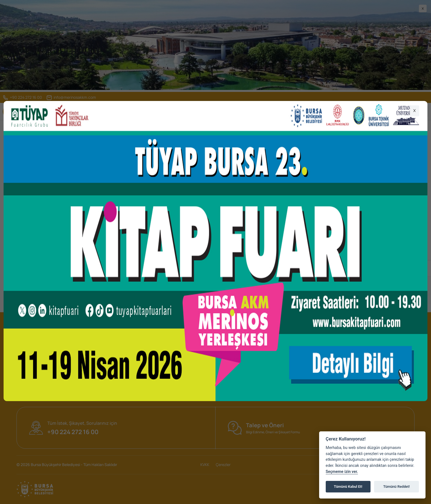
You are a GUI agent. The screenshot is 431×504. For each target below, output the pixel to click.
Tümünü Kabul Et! (348, 487)
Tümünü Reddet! (397, 487)
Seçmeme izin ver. (342, 472)
